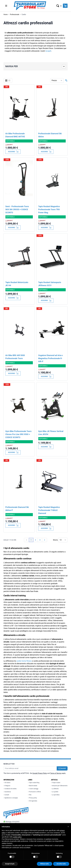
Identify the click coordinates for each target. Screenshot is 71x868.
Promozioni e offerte (34, 792)
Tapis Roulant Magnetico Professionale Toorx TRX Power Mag (49, 209)
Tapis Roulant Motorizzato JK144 (17, 284)
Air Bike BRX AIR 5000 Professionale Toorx (15, 357)
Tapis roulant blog (34, 783)
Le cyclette (55, 792)
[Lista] (9, 80)
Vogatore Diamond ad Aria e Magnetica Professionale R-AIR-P (50, 358)
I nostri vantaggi (33, 789)
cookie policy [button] (17, 837)
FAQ (30, 795)
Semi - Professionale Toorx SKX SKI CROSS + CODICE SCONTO (17, 209)
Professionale (15, 14)
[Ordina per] (57, 80)
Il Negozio (7, 786)
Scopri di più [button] (10, 864)
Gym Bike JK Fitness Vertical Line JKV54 (51, 433)
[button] (68, 827)
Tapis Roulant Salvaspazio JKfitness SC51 (50, 284)
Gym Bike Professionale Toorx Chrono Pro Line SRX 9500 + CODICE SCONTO (18, 434)
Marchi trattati (33, 786)
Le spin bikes (55, 795)
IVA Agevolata (33, 801)
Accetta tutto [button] (61, 864)
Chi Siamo (7, 783)
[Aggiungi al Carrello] (13, 152)
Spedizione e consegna (11, 798)
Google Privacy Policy (40, 773)
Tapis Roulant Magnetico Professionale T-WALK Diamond (49, 510)
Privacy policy (32, 798)
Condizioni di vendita (10, 789)
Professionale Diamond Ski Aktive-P (17, 509)
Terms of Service (56, 773)
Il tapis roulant (56, 783)
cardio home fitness (24, 661)
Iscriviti (62, 768)
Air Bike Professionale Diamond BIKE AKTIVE (15, 135)
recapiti (48, 51)
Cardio (24, 14)
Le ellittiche (55, 789)
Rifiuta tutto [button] (45, 864)
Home (6, 14)
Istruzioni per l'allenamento (59, 786)
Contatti (6, 795)
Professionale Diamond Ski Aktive (50, 135)
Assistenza (7, 792)
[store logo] (30, 6)
